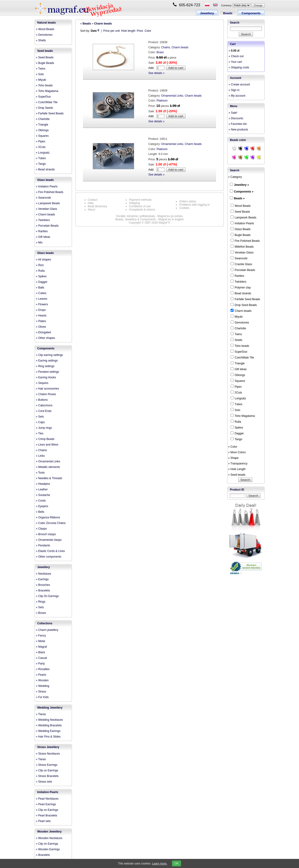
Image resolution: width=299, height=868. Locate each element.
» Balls (40, 288)
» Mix (39, 242)
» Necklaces (44, 574)
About (91, 210)
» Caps (40, 422)
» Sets (40, 417)
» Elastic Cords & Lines (50, 551)
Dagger (237, 433)
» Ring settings (45, 366)
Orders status (188, 201)
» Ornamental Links (48, 461)
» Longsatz (43, 153)
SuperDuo (239, 351)
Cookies (184, 208)
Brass (160, 52)
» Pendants (43, 545)
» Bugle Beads (45, 63)
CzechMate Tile (242, 357)
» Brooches (43, 585)
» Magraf (41, 647)
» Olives (41, 327)
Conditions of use (140, 206)
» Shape (233, 458)
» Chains (41, 450)
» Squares (42, 136)
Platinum (162, 101)
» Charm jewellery (47, 630)
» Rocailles (43, 669)
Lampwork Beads (244, 217)
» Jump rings (44, 428)
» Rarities (42, 231)
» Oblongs (42, 130)
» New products (238, 130)
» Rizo (40, 265)
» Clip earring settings (50, 355)
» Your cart (235, 62)
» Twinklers (43, 220)
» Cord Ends (44, 411)
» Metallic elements (48, 467)
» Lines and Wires (47, 445)
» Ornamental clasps (49, 540)
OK (176, 863)
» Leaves (42, 299)
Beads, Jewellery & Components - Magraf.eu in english (149, 219)
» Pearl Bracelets (47, 815)
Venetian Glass (242, 252)
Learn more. (160, 864)
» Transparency (238, 464)
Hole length (128, 31)
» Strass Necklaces (48, 754)
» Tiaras (41, 714)
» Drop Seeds (44, 108)
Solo (235, 410)
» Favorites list (238, 124)
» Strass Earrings (47, 765)
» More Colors (237, 452)
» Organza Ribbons (48, 517)
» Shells (41, 40)
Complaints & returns (142, 210)
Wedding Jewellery (50, 708)
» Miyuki (41, 80)
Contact (93, 200)
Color (148, 31)
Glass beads (46, 180)
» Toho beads (44, 85)
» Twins (41, 69)
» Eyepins (42, 506)
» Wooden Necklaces (49, 838)
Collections (45, 623)
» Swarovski (44, 198)
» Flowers (42, 304)
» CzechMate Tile (47, 102)
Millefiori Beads (242, 246)
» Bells (40, 512)
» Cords (41, 501)
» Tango (41, 164)
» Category (235, 177)
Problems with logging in (194, 205)
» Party (40, 664)
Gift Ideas (239, 369)
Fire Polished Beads (245, 241)
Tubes (237, 404)
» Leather (42, 489)
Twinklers (238, 281)
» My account (237, 96)
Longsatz (238, 398)
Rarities (237, 276)
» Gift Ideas (43, 237)
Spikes (237, 427)
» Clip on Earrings (47, 770)
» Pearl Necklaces (47, 799)
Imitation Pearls (48, 792)
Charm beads (103, 24)
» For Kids (42, 697)
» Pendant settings (48, 372)
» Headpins (43, 484)
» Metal (41, 641)
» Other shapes (46, 338)
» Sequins (42, 383)
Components (251, 13)
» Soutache (43, 495)
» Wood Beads (45, 29)
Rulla (236, 422)
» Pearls (41, 675)
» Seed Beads (45, 57)
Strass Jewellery (48, 747)
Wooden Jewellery (50, 832)
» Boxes (41, 613)
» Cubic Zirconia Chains (51, 523)
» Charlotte (43, 119)
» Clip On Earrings (47, 596)
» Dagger (42, 282)
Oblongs (238, 375)
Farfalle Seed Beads (245, 299)
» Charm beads (46, 214)
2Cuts (236, 392)
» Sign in (234, 90)
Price (140, 31)
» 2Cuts (41, 147)
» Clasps (41, 529)
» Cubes (41, 293)
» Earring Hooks (46, 377)
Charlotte (238, 328)
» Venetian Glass (47, 209)
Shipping (134, 203)
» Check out (236, 56)
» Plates (41, 321)
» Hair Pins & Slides (48, 737)
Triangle (238, 363)
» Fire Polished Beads (50, 192)
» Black (41, 652)
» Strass (41, 692)
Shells (237, 340)
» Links (40, 456)
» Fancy (41, 636)
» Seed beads (237, 475)
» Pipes (41, 141)
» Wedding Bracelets (49, 725)
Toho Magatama (243, 416)
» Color (233, 447)
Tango (237, 439)
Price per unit (112, 31)
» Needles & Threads (49, 478)
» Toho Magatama (47, 91)
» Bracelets (43, 590)
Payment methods (140, 200)
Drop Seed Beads (244, 305)
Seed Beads (240, 211)
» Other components (49, 557)
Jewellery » (242, 185)
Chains (166, 47)
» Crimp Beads (45, 439)
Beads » (239, 198)
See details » (156, 73)
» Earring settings (47, 361)
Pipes (236, 387)
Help (91, 203)
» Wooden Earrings (48, 849)
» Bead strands (45, 169)
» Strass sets (44, 782)
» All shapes (44, 260)
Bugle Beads (241, 235)
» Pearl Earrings (46, 804)
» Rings (41, 602)
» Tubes (41, 158)
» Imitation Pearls (47, 186)
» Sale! (233, 113)
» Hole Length (237, 469)
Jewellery (207, 13)
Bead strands (241, 293)
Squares (238, 381)
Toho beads (240, 346)
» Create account (239, 84)
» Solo (40, 74)
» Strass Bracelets (47, 776)
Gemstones (240, 322)
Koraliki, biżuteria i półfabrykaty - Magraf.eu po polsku (150, 216)
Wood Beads (241, 206)
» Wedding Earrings (48, 731)
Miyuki (237, 316)
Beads (228, 13)
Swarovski (239, 258)
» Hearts (41, 316)
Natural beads (47, 23)
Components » (244, 192)
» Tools (40, 473)
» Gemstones (44, 35)
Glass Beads (241, 229)
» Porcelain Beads (47, 226)
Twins (236, 334)
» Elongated (43, 332)
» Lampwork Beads (48, 203)
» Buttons (42, 400)
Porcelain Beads (243, 270)
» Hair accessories (48, 389)
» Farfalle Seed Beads (50, 113)
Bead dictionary (98, 206)
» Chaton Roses (46, 394)
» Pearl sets (43, 821)
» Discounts (236, 118)
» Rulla (40, 271)
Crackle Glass (241, 264)
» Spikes (41, 276)
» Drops (41, 310)
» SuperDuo (43, 97)
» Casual (41, 658)
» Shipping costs (239, 67)
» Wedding (43, 686)
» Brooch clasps (46, 534)
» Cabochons (44, 405)
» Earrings (42, 579)
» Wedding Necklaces (50, 720)
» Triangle (42, 125)
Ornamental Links (172, 96)
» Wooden (42, 680)
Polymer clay (241, 287)
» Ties (40, 433)
